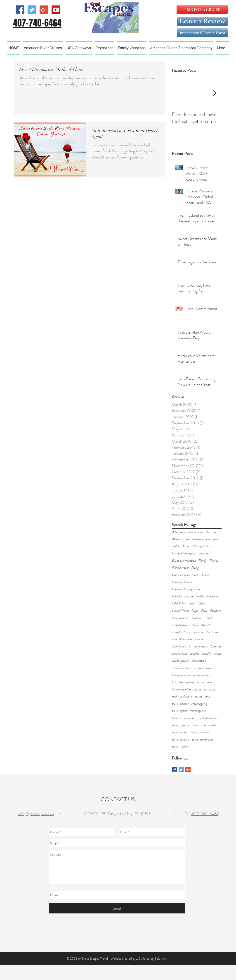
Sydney (197, 618)
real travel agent (182, 696)
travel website (181, 746)
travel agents (197, 711)
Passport (215, 611)
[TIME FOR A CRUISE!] (202, 10)
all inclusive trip (181, 646)
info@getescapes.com (36, 814)
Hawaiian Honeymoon (186, 589)
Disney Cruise (201, 546)
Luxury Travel (180, 611)
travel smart (179, 732)
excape (211, 668)
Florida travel (180, 568)
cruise (218, 654)
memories (200, 689)
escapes (199, 668)
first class (177, 682)
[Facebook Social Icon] (20, 10)
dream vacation (181, 668)
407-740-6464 (205, 814)
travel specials (181, 739)
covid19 (207, 654)
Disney (186, 546)
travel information (208, 718)
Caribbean (212, 539)
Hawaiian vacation (183, 596)
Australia (198, 539)
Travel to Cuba (181, 632)
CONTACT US (118, 800)
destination (199, 661)
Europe (203, 553)
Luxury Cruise (197, 603)
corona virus (179, 654)
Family (203, 561)
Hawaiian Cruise (182, 582)
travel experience (183, 718)
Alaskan (211, 532)
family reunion (181, 675)
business (216, 646)
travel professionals (204, 725)
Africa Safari (196, 532)
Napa (195, 611)
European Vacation (184, 561)
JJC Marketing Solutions (152, 958)
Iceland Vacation (207, 596)
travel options (180, 725)
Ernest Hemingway (184, 553)
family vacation (202, 675)
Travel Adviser (181, 625)
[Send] (117, 908)
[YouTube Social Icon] (56, 10)
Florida (214, 561)
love (209, 682)
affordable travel (182, 639)
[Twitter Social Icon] (32, 10)
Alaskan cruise (181, 539)
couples (194, 654)
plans (212, 689)
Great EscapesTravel (185, 575)
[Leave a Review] (202, 21)
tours (208, 696)
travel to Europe (202, 739)
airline (199, 639)
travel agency (199, 704)
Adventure (179, 532)
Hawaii (204, 575)
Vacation (199, 632)
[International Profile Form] (202, 33)
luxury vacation (181, 689)
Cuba (175, 546)
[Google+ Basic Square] (188, 770)
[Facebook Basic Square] (174, 770)
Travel (208, 618)
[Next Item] (214, 93)
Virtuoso (212, 632)
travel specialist (199, 732)
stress (198, 696)
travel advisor (180, 704)
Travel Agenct (201, 625)
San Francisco (181, 618)
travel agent (179, 711)
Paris (204, 611)
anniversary (201, 646)
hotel (200, 682)
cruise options (181, 661)
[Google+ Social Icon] (44, 10)
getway (190, 682)
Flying (195, 568)
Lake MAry (179, 603)
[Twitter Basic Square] (181, 770)
